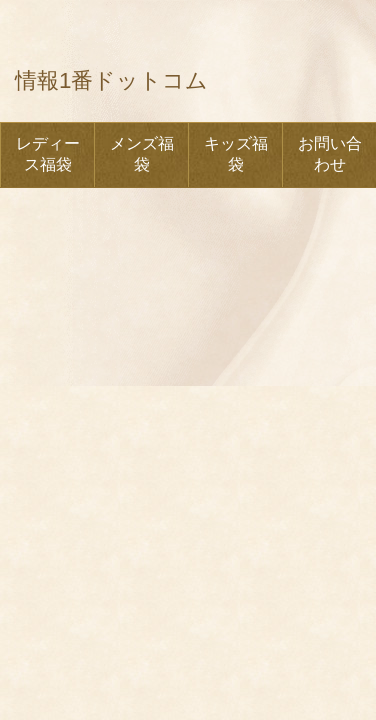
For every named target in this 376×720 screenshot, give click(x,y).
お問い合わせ (330, 154)
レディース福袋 (48, 154)
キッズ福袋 (236, 154)
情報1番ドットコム (111, 80)
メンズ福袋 (142, 154)
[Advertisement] (187, 292)
